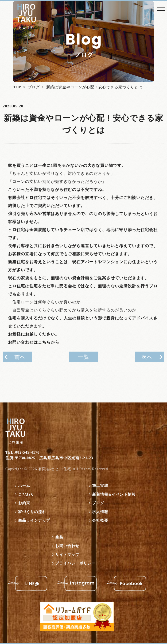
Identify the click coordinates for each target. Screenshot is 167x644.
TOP (17, 87)
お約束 (24, 503)
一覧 (84, 357)
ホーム (24, 486)
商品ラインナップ (34, 520)
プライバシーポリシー (75, 563)
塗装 (59, 537)
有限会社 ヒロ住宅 (55, 469)
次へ (147, 357)
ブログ (34, 87)
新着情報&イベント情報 (114, 494)
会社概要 (100, 520)
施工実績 (100, 486)
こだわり (26, 494)
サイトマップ (67, 554)
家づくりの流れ (32, 512)
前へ (20, 357)
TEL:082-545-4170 (22, 452)
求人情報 (100, 512)
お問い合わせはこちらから (34, 342)
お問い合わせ (67, 546)
